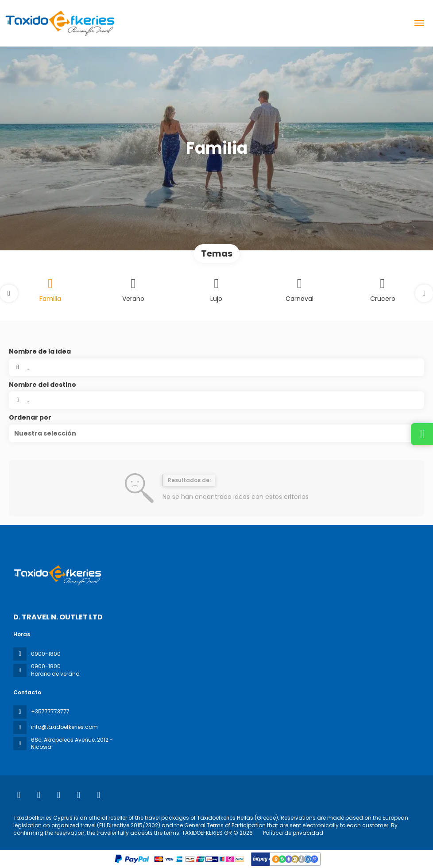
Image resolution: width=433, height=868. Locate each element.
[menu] (419, 23)
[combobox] (216, 400)
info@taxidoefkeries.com (64, 727)
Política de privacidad (293, 833)
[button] (9, 293)
